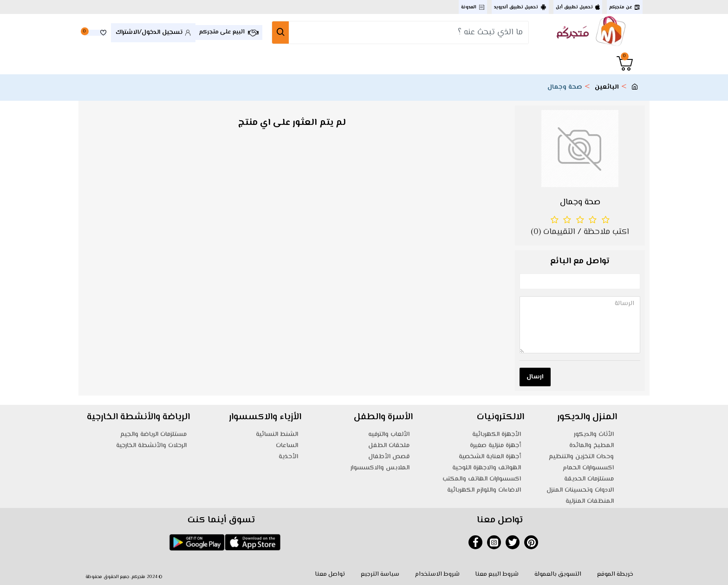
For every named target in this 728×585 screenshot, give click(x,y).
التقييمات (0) (553, 232)
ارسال (535, 377)
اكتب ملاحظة (606, 232)
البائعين (607, 88)
